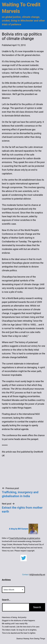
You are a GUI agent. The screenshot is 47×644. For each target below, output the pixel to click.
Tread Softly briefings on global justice (25, 538)
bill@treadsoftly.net (37, 575)
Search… (6, 600)
